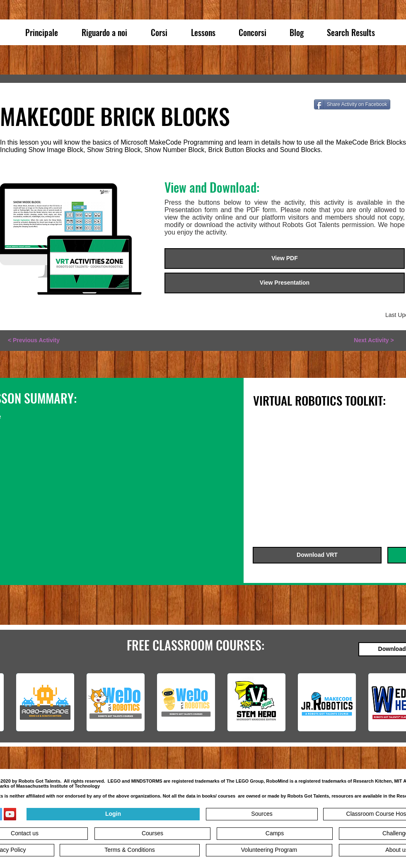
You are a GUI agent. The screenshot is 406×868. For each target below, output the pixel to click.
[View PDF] (285, 259)
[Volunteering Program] (269, 850)
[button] (364, 171)
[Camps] (275, 834)
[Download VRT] (317, 555)
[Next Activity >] (374, 341)
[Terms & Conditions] (130, 850)
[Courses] (152, 834)
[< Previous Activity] (34, 341)
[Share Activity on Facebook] (352, 104)
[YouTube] (10, 814)
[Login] (113, 814)
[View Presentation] (285, 283)
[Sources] (262, 814)
